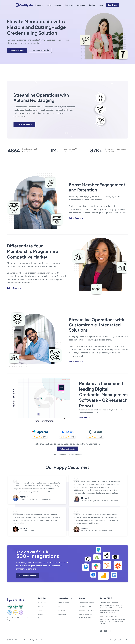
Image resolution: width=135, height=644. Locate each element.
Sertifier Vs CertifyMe (86, 614)
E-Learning (62, 610)
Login (101, 5)
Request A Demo (17, 50)
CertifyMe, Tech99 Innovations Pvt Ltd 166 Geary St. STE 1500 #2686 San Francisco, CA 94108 (112, 610)
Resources (81, 5)
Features (69, 5)
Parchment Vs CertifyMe (87, 603)
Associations (62, 614)
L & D (60, 607)
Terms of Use (124, 640)
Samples (40, 614)
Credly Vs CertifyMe (85, 607)
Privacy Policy (115, 640)
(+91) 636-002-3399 (108, 617)
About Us (41, 607)
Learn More (85, 418)
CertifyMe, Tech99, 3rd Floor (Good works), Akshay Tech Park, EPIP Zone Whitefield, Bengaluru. (113, 621)
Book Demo (112, 5)
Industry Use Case (54, 5)
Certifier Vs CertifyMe (86, 618)
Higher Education (64, 603)
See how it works (40, 50)
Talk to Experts (76, 218)
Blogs (40, 618)
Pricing (92, 5)
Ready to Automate (28, 576)
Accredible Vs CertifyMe (86, 610)
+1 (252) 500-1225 (111, 606)
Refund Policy (42, 603)
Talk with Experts (67, 449)
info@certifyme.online (109, 603)
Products (39, 5)
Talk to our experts (24, 125)
